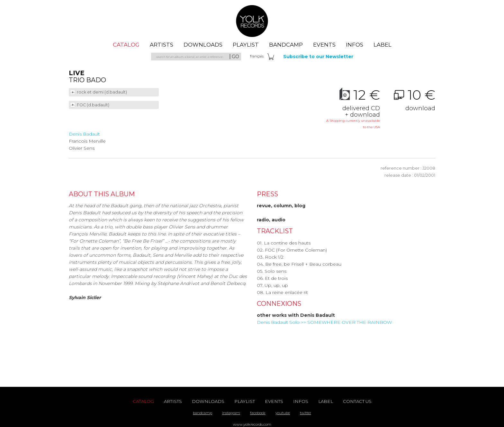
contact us (357, 401)
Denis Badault (84, 134)
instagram (231, 413)
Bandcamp (286, 45)
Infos (355, 45)
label (382, 45)
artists (162, 45)
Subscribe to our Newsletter (318, 57)
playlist (246, 45)
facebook (258, 413)
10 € (408, 100)
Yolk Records (252, 21)
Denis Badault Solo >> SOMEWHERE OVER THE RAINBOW (324, 322)
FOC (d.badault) (94, 105)
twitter (306, 413)
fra (257, 56)
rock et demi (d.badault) (102, 92)
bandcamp (203, 413)
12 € (353, 109)
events (324, 45)
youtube (283, 413)
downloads (203, 45)
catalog (126, 45)
